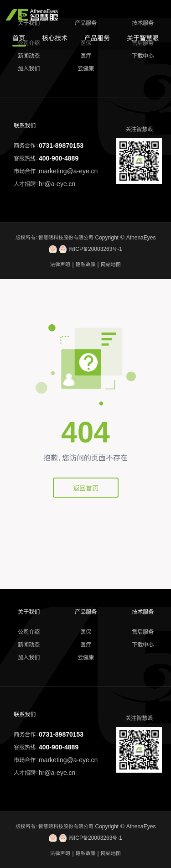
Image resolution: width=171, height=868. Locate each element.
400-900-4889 (59, 158)
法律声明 (60, 265)
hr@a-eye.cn (57, 184)
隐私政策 (86, 265)
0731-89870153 (61, 146)
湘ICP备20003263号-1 (85, 249)
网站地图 (111, 265)
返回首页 (86, 488)
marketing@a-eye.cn (68, 171)
